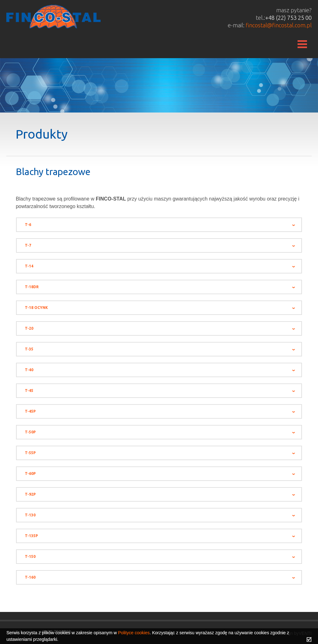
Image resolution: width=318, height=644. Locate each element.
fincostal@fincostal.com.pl (279, 25)
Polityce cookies (134, 633)
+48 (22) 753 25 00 (288, 18)
